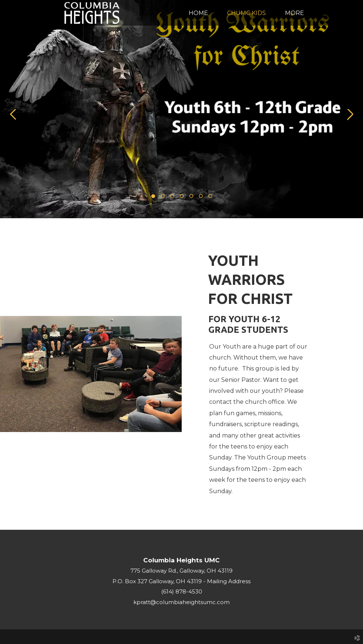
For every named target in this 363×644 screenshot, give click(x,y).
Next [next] (350, 115)
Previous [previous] (13, 115)
